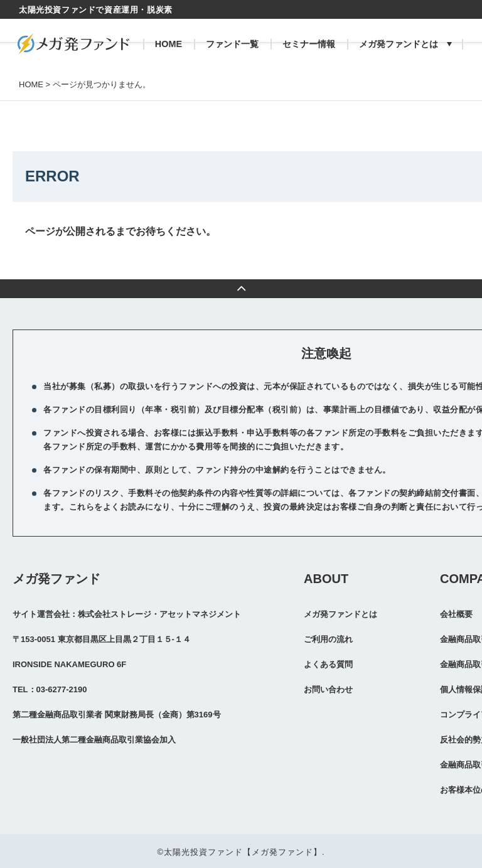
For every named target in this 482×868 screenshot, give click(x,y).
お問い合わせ (328, 689)
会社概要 (456, 614)
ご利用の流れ (328, 639)
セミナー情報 (309, 44)
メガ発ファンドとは (399, 44)
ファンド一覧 (232, 44)
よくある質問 (328, 664)
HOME (169, 44)
